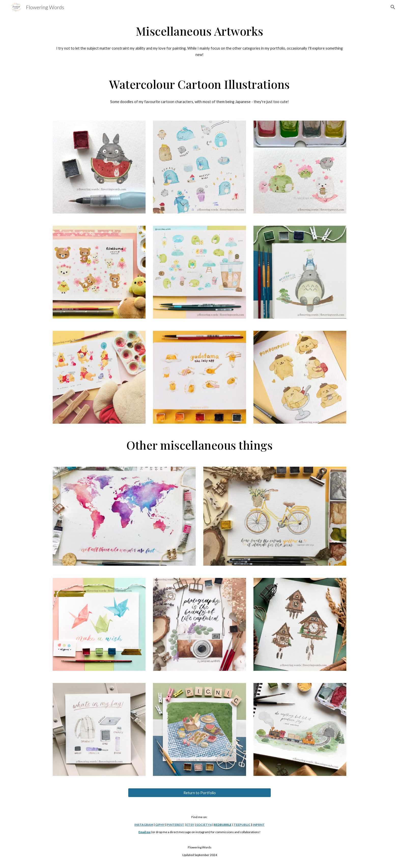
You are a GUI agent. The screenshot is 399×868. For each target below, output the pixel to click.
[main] (199, 31)
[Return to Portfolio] (199, 793)
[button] (393, 7)
